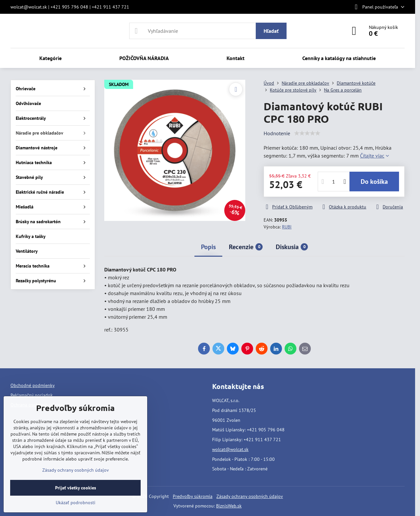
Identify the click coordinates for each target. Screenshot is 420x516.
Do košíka (374, 182)
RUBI (287, 227)
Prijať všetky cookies (76, 488)
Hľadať (271, 31)
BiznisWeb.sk (229, 506)
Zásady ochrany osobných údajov (250, 496)
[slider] (307, 133)
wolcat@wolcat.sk (230, 449)
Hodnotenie (277, 133)
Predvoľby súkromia (193, 496)
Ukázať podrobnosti (76, 503)
